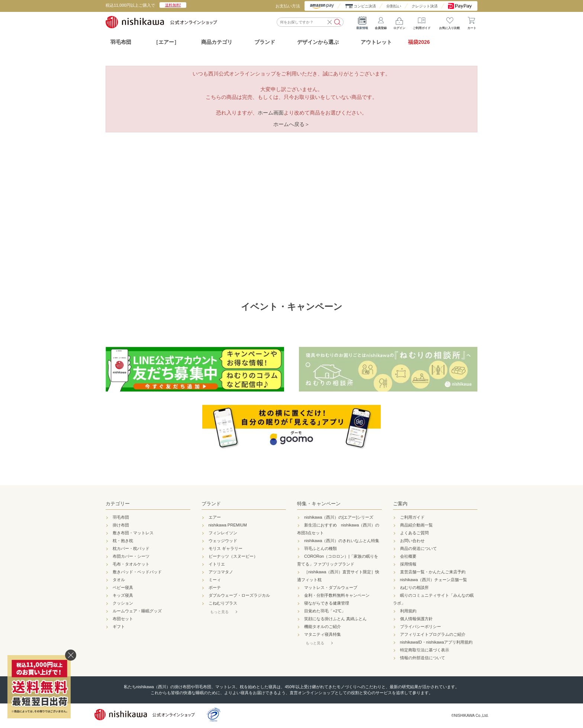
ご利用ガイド (422, 22)
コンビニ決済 (365, 6)
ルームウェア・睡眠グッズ (137, 611)
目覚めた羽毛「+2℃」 (325, 611)
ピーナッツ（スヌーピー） (233, 556)
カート (472, 22)
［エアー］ (166, 42)
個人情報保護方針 (416, 619)
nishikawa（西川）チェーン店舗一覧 (434, 580)
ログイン (399, 22)
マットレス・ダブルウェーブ (331, 587)
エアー (215, 517)
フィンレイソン (223, 533)
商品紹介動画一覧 (416, 525)
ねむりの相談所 (414, 587)
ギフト (119, 626)
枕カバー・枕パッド (131, 548)
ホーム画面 (271, 113)
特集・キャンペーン (319, 504)
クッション (123, 603)
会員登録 (381, 22)
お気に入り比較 (450, 22)
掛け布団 (121, 525)
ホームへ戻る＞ (291, 124)
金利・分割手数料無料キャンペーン (337, 595)
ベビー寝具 (123, 587)
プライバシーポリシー (421, 626)
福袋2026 (419, 42)
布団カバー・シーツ (131, 556)
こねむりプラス (223, 603)
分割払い (394, 6)
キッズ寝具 (123, 595)
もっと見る (219, 612)
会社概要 (408, 556)
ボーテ (215, 587)
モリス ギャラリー (226, 548)
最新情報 (362, 22)
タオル (119, 580)
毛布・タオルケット (131, 564)
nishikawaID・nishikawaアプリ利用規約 (437, 642)
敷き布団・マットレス (133, 533)
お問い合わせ (412, 541)
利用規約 (408, 611)
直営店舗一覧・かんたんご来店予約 (433, 572)
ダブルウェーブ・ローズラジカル (239, 595)
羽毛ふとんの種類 (321, 548)
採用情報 (408, 564)
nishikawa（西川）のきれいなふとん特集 (342, 541)
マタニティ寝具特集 (323, 634)
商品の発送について (418, 548)
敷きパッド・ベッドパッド (137, 572)
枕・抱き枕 (123, 541)
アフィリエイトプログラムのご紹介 (433, 634)
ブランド (211, 504)
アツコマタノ (221, 572)
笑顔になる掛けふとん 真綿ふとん (335, 619)
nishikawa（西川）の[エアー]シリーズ (339, 517)
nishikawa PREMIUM (228, 525)
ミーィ (215, 580)
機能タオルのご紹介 (323, 626)
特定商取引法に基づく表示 (425, 650)
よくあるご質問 (414, 533)
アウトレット (376, 42)
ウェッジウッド (223, 541)
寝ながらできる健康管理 (327, 603)
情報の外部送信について (423, 658)
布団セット (123, 619)
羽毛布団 (121, 42)
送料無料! (173, 5)
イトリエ (217, 564)
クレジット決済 (425, 6)
